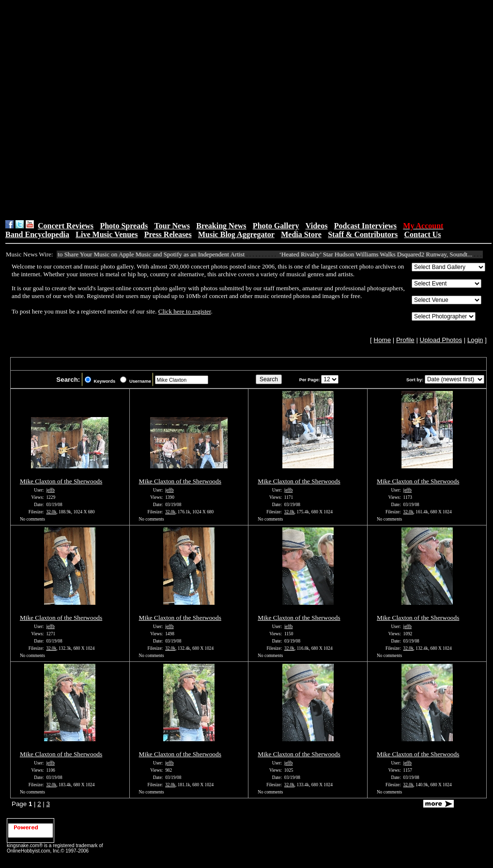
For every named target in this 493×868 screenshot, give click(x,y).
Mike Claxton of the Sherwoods (61, 481)
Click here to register (185, 311)
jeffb (50, 490)
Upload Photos (441, 340)
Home (383, 340)
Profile (405, 340)
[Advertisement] (105, 110)
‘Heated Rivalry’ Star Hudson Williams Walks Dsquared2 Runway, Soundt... (379, 254)
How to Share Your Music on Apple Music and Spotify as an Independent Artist (148, 254)
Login (475, 340)
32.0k (51, 512)
